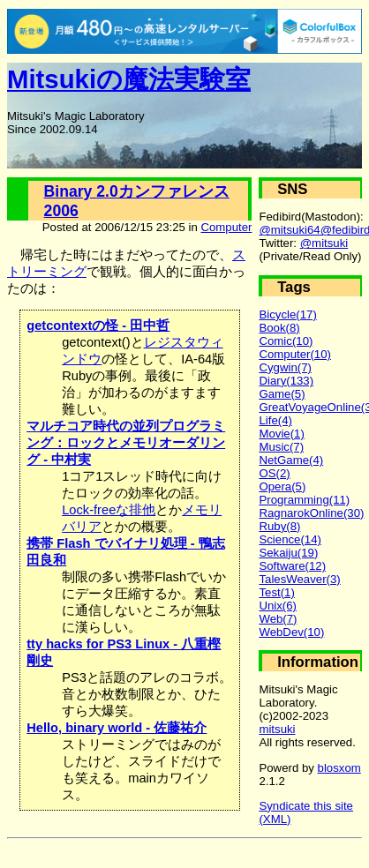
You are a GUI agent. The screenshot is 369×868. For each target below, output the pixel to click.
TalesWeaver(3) (299, 579)
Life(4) (275, 420)
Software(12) (292, 566)
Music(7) (281, 447)
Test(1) (276, 592)
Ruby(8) (279, 526)
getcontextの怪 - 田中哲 (98, 325)
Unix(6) (278, 606)
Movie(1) (281, 434)
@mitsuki (324, 243)
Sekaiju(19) (288, 553)
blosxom (339, 768)
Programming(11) (304, 500)
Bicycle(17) (287, 314)
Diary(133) (286, 381)
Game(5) (282, 394)
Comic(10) (286, 341)
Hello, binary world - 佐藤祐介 (117, 728)
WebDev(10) (291, 632)
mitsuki (277, 729)
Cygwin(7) (285, 367)
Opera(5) (282, 486)
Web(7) (278, 619)
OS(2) (274, 473)
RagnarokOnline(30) (311, 513)
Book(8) (279, 328)
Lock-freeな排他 (109, 510)
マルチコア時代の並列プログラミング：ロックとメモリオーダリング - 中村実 (126, 443)
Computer (226, 227)
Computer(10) (295, 354)
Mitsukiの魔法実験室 (129, 79)
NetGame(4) (291, 460)
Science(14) (290, 539)
